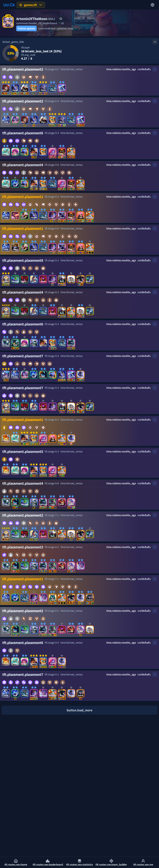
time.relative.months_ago (121, 69)
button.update (26, 28)
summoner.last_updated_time (56, 28)
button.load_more (79, 710)
